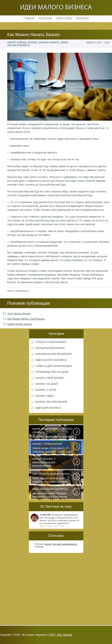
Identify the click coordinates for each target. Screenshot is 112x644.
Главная (29, 19)
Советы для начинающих (54, 366)
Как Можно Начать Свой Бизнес (26, 319)
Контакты (82, 19)
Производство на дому (52, 372)
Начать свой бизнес (50, 378)
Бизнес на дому (47, 384)
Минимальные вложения (53, 354)
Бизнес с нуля (46, 390)
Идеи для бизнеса (48, 408)
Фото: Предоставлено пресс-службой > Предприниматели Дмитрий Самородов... (53, 478)
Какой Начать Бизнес (20, 324)
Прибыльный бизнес (50, 348)
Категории (45, 19)
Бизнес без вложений (51, 402)
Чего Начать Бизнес (19, 314)
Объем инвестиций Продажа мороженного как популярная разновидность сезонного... (53, 493)
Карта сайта (64, 19)
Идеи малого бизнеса (56, 8)
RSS (52, 635)
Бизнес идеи (44, 396)
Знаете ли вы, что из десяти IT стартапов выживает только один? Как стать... (53, 448)
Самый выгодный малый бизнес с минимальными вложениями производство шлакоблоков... (53, 463)
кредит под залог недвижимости (61, 544)
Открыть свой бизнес (51, 342)
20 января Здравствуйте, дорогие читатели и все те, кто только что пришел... (53, 433)
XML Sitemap (65, 635)
